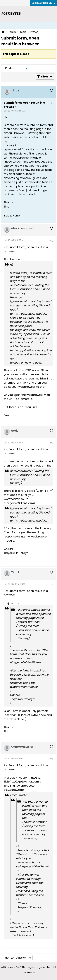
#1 (52, 103)
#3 (51, 443)
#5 (51, 759)
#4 (51, 584)
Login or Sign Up (43, 3)
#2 (51, 241)
